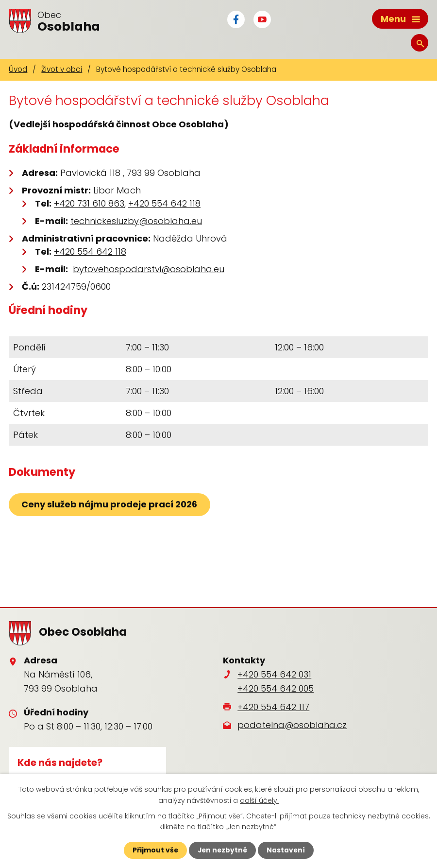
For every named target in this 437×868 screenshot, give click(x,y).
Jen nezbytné (222, 850)
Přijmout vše (154, 850)
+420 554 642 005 (276, 688)
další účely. (259, 800)
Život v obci (62, 69)
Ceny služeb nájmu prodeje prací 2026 (110, 504)
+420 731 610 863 (89, 203)
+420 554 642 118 (164, 203)
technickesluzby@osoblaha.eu (136, 220)
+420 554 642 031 (274, 674)
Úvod (18, 69)
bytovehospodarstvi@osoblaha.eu (149, 269)
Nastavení (286, 850)
